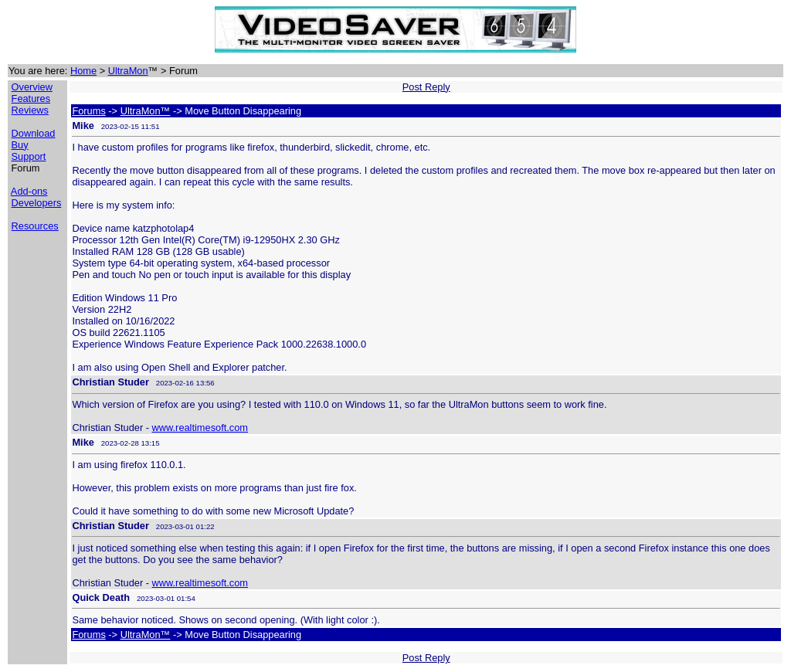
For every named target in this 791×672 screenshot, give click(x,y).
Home (83, 71)
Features (31, 98)
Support (29, 156)
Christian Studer (110, 382)
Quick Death (101, 597)
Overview (32, 87)
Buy (20, 145)
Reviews (30, 110)
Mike (83, 126)
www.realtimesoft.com (200, 428)
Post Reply (426, 87)
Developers (37, 203)
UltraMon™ (146, 111)
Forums (88, 111)
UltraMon (128, 71)
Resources (35, 226)
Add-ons (29, 191)
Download (34, 133)
